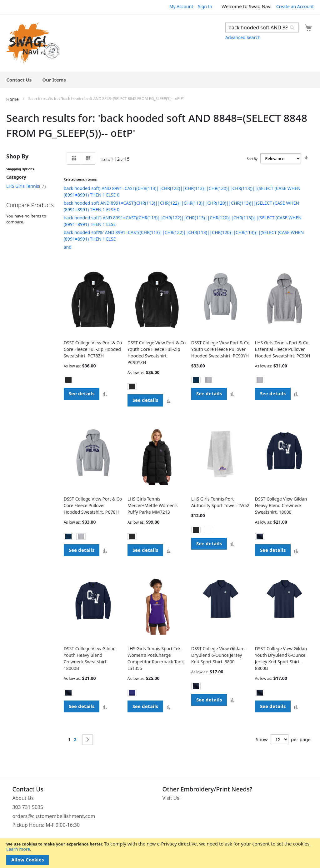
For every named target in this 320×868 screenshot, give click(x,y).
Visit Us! (172, 798)
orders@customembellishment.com (54, 816)
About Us (23, 798)
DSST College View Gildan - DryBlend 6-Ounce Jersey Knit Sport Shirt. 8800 (219, 655)
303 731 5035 (28, 807)
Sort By (252, 159)
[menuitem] (19, 80)
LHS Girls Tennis (26, 186)
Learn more (18, 849)
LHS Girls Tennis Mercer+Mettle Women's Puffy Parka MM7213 (153, 505)
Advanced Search (243, 37)
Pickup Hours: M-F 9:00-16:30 (46, 825)
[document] (160, 853)
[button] (105, 394)
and (68, 247)
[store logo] (33, 43)
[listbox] (93, 381)
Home (13, 99)
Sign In (205, 6)
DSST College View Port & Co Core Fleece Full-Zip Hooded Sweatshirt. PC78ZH (93, 349)
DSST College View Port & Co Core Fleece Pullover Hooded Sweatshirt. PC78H (93, 505)
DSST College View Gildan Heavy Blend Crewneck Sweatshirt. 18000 (281, 505)
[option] (68, 380)
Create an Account (295, 6)
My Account (181, 6)
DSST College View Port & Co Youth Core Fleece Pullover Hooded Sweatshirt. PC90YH (220, 349)
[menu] (160, 80)
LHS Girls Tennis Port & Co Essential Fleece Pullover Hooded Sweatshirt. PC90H (282, 349)
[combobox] (262, 27)
